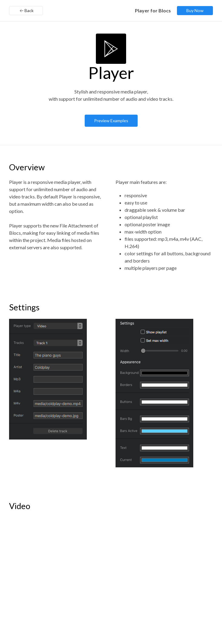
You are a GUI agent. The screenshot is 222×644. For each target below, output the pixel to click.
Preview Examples (111, 121)
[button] (48, 379)
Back (26, 11)
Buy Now (195, 10)
